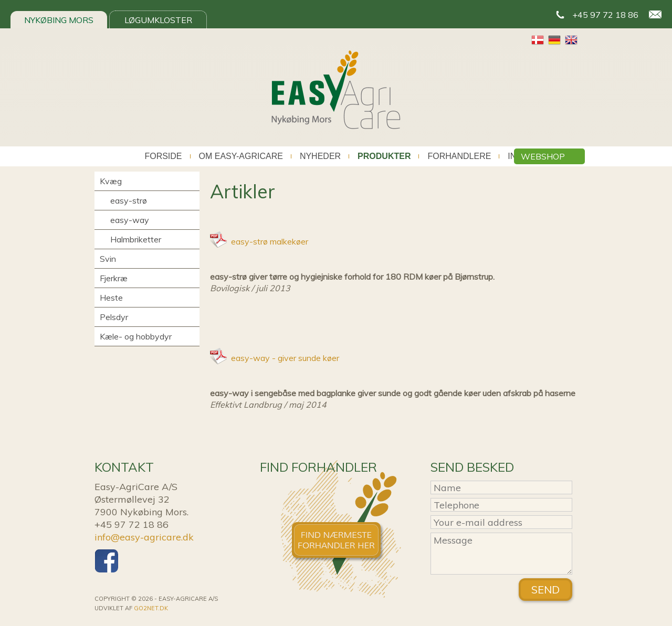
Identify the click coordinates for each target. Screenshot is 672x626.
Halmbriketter (136, 239)
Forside (163, 156)
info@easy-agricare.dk (144, 537)
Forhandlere (459, 156)
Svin (108, 259)
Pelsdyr (114, 317)
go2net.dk (151, 608)
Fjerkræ (114, 278)
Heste (111, 298)
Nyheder (320, 156)
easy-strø (129, 200)
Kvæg (111, 181)
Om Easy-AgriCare (241, 156)
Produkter (384, 156)
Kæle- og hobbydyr (136, 336)
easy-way (130, 220)
